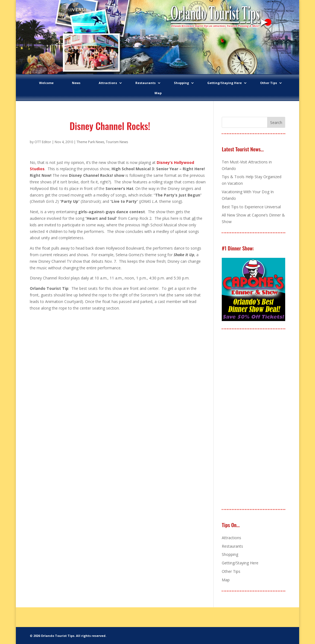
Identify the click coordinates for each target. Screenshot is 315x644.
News (76, 83)
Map (158, 93)
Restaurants (145, 83)
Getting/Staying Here (224, 83)
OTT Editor (43, 142)
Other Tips (269, 83)
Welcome (46, 83)
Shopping (181, 83)
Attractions (108, 83)
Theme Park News (90, 142)
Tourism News (117, 142)
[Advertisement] (263, 420)
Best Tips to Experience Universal (251, 207)
